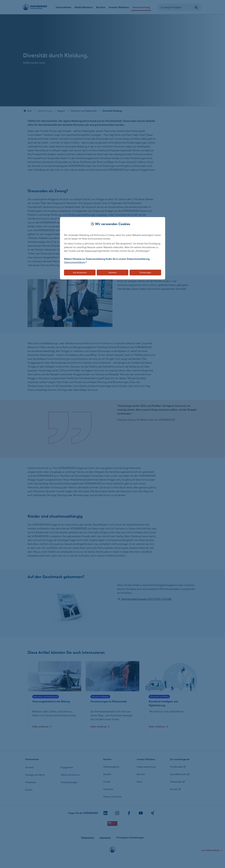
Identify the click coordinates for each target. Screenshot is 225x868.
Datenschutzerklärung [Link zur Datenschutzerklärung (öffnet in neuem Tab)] (74, 262)
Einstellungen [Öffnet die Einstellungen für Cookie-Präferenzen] (145, 273)
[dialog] (113, 248)
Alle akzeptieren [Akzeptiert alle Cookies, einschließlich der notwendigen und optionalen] (80, 273)
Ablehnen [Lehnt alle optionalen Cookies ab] (113, 273)
